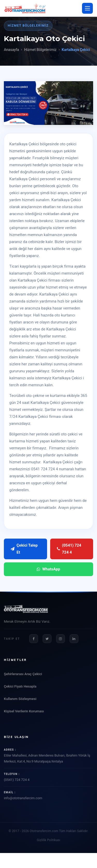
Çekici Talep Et (24, 549)
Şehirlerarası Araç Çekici (23, 674)
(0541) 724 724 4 (69, 549)
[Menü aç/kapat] (87, 8)
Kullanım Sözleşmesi (20, 699)
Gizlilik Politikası (48, 840)
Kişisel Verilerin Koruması (24, 711)
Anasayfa (11, 50)
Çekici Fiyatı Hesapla (20, 686)
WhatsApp (48, 569)
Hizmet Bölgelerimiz (40, 50)
